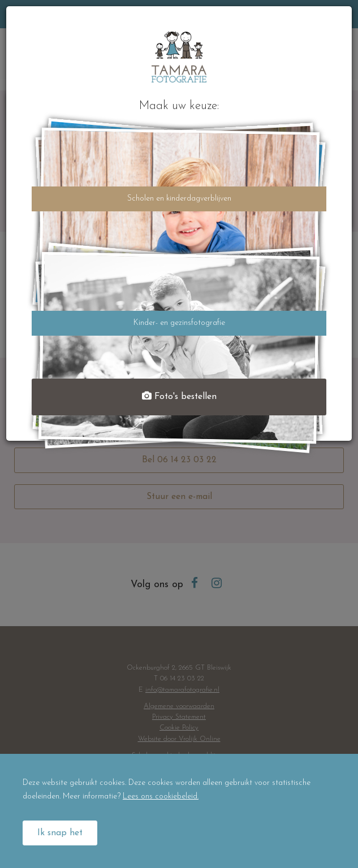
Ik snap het (60, 833)
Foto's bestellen (179, 396)
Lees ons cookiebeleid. (161, 797)
